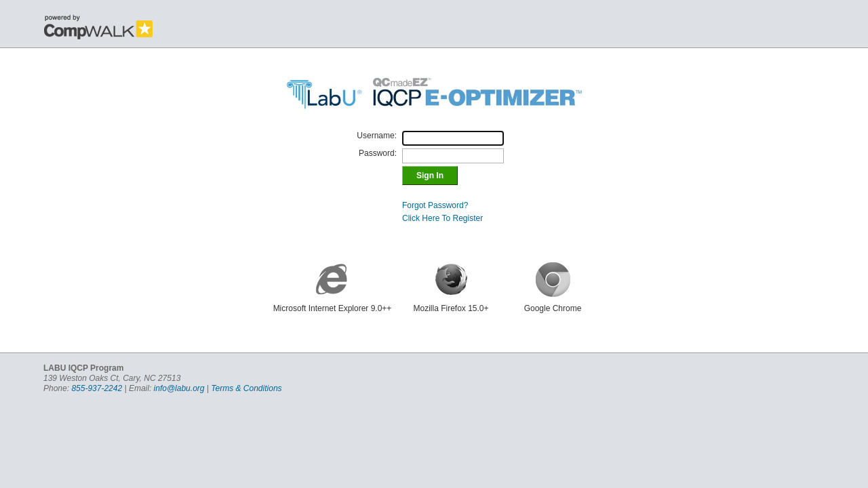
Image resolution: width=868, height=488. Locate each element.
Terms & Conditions (246, 388)
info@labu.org (179, 388)
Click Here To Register (442, 218)
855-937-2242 (97, 388)
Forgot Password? (435, 205)
